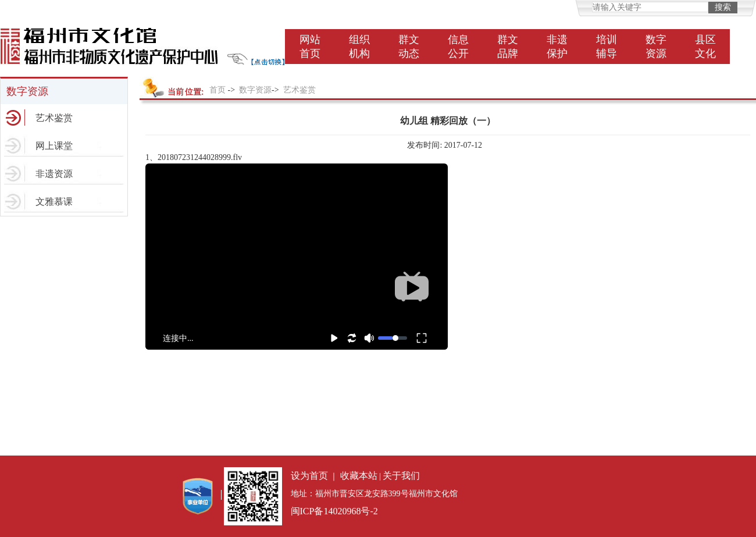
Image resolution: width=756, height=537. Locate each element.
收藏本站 (359, 476)
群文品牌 (508, 47)
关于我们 (401, 476)
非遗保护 (557, 47)
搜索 (723, 7)
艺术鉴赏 (54, 118)
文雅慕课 (54, 202)
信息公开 (458, 47)
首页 (217, 90)
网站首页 (310, 47)
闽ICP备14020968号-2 (334, 511)
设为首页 (309, 476)
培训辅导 (607, 47)
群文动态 (409, 47)
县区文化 (705, 47)
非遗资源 (54, 174)
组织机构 (359, 47)
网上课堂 (54, 146)
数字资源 (656, 47)
